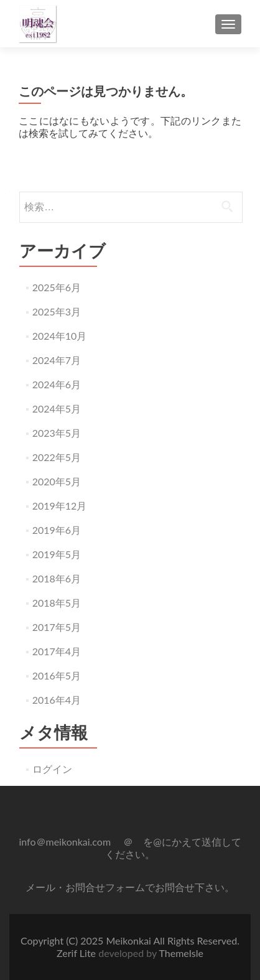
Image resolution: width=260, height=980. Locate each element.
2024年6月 (57, 384)
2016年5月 (57, 675)
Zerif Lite (77, 953)
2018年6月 (57, 578)
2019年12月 (60, 506)
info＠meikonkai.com (66, 842)
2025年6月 (57, 287)
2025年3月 (57, 311)
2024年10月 (60, 336)
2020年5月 (57, 481)
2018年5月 (57, 603)
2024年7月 (57, 360)
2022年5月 (57, 457)
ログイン (52, 769)
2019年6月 (57, 530)
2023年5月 (57, 433)
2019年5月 (57, 554)
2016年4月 (57, 700)
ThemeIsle (181, 953)
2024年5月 (57, 408)
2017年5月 (57, 627)
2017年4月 (57, 651)
